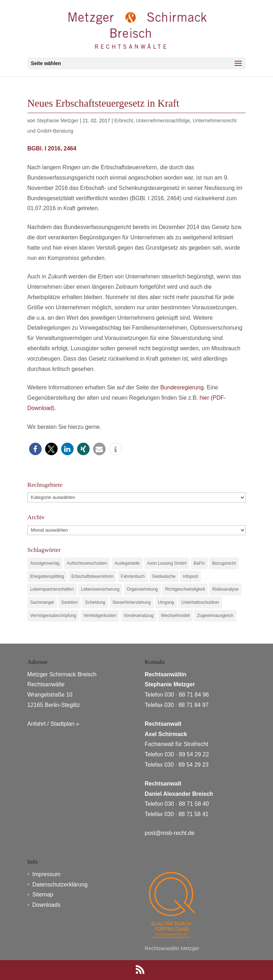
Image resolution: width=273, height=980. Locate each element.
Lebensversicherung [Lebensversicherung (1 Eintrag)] (100, 589)
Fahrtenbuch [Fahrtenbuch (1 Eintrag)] (133, 576)
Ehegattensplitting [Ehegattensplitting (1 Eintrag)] (47, 576)
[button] (35, 449)
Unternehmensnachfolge (163, 121)
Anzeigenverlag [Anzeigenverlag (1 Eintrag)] (45, 563)
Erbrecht (124, 121)
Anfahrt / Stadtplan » (53, 724)
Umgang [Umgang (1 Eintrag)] (166, 602)
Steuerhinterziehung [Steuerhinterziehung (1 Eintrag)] (131, 602)
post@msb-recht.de (170, 833)
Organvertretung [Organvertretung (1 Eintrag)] (142, 589)
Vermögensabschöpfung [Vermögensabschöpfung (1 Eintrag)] (53, 616)
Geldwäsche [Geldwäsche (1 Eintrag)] (164, 576)
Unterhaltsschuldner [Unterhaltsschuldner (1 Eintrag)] (200, 602)
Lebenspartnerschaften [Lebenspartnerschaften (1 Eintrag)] (52, 589)
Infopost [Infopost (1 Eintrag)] (190, 576)
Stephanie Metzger (58, 121)
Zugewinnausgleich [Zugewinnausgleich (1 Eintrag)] (215, 616)
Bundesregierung (182, 387)
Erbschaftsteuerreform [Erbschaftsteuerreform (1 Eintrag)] (93, 576)
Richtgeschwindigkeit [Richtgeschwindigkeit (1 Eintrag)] (185, 589)
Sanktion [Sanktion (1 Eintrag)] (69, 602)
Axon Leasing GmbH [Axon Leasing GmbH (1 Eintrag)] (167, 563)
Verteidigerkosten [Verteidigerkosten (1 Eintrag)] (100, 616)
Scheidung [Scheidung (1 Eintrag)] (95, 602)
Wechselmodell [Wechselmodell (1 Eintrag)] (175, 616)
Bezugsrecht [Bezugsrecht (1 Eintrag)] (224, 563)
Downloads (46, 905)
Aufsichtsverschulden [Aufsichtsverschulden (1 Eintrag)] (87, 563)
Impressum (46, 874)
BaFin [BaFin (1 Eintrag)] (199, 563)
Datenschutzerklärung (60, 885)
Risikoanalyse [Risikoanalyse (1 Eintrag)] (225, 589)
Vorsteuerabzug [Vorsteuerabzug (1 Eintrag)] (139, 616)
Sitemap (43, 894)
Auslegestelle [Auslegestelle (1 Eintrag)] (127, 563)
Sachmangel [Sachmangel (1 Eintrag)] (42, 602)
